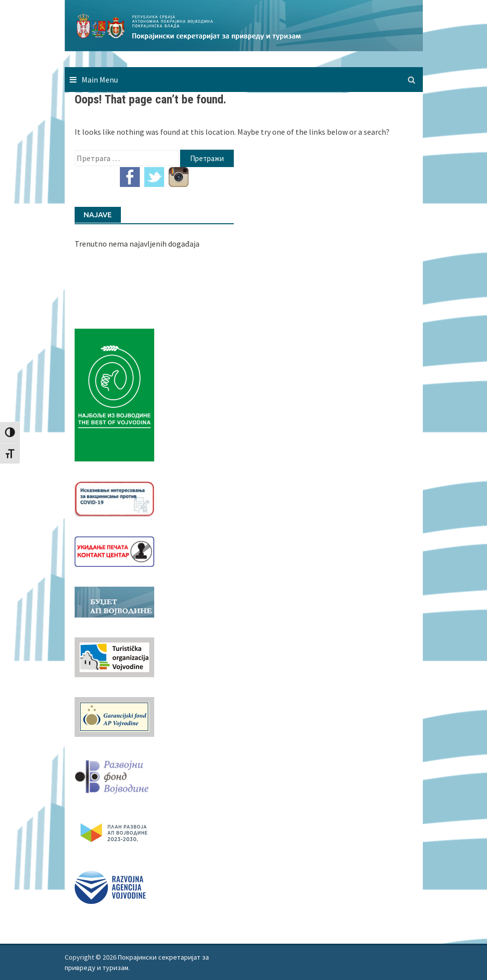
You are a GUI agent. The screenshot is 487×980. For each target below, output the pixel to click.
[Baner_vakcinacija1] (114, 498)
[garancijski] (114, 716)
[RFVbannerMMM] (114, 774)
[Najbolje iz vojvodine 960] (114, 394)
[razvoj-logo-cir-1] (114, 831)
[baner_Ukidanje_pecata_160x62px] (114, 550)
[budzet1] (114, 601)
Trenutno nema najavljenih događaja (137, 244)
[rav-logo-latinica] (110, 886)
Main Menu (100, 80)
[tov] (114, 656)
